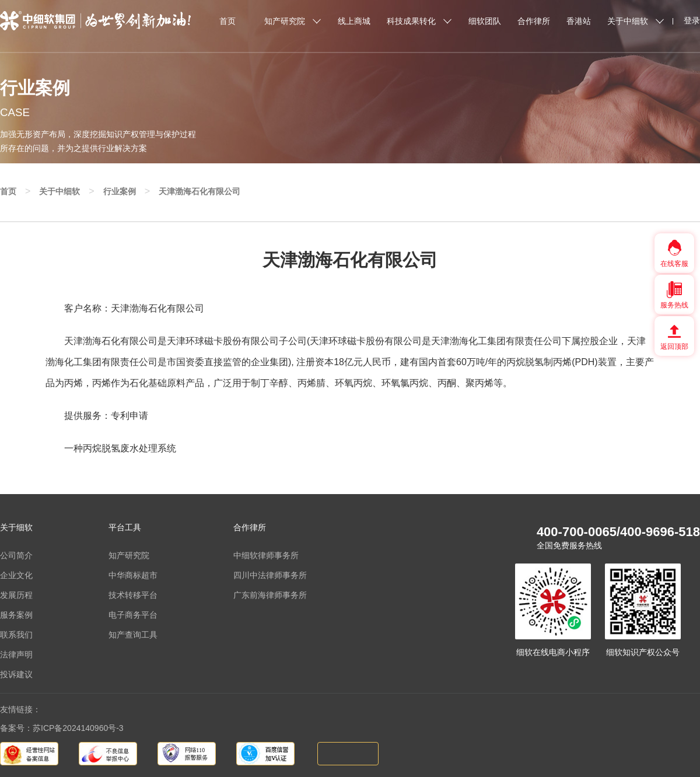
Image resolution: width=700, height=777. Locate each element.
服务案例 (16, 615)
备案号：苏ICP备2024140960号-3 (62, 728)
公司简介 (16, 555)
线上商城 (354, 21)
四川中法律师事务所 (270, 575)
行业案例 (120, 191)
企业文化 (16, 575)
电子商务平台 (133, 615)
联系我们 (16, 635)
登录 (692, 20)
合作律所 (534, 21)
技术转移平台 (133, 595)
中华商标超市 (133, 575)
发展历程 (16, 595)
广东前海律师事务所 (270, 595)
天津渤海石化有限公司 (199, 191)
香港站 (579, 21)
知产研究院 (285, 21)
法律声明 (16, 654)
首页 (228, 21)
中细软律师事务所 (266, 555)
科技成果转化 (411, 21)
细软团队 (485, 21)
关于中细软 (628, 21)
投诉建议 (16, 674)
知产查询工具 (133, 635)
